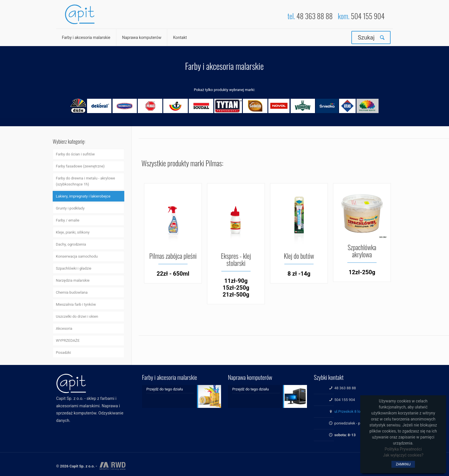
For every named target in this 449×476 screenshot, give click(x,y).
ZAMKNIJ (403, 464)
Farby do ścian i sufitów (75, 154)
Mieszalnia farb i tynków (76, 304)
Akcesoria (64, 328)
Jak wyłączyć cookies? (403, 455)
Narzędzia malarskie (73, 280)
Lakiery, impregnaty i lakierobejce (83, 196)
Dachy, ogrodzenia (71, 244)
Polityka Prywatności (403, 449)
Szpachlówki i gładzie (74, 268)
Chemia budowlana (72, 292)
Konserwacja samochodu (77, 256)
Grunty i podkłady (70, 208)
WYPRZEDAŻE (68, 340)
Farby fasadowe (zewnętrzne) (80, 166)
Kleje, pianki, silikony (73, 232)
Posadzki (63, 352)
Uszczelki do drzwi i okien (77, 316)
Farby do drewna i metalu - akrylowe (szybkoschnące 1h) (85, 181)
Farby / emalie (68, 220)
